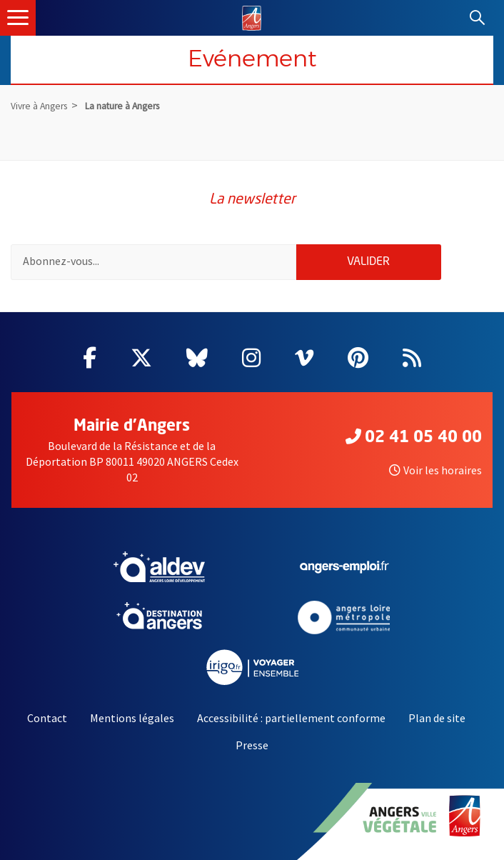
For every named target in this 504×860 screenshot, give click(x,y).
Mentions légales (132, 718)
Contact (47, 718)
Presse (252, 745)
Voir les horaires (435, 470)
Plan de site (437, 718)
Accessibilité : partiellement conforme (291, 718)
